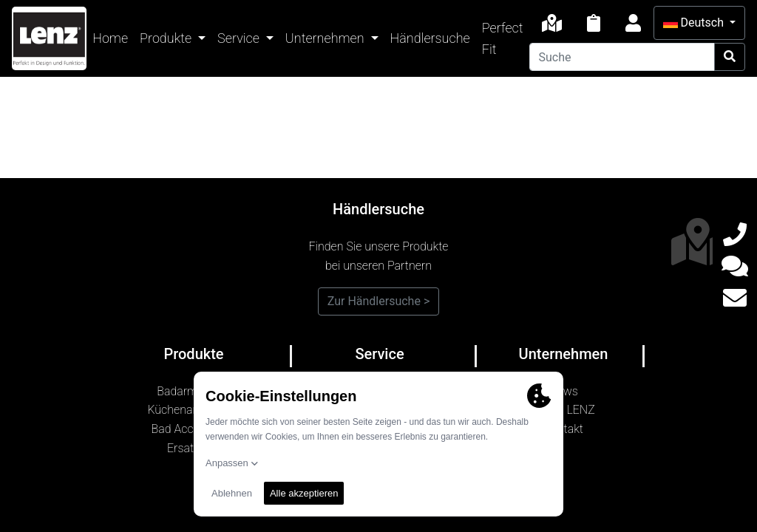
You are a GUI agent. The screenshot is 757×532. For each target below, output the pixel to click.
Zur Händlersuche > (379, 301)
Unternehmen (326, 38)
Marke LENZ (563, 410)
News (563, 391)
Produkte (167, 38)
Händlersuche (430, 38)
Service (240, 38)
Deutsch (695, 23)
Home (110, 38)
